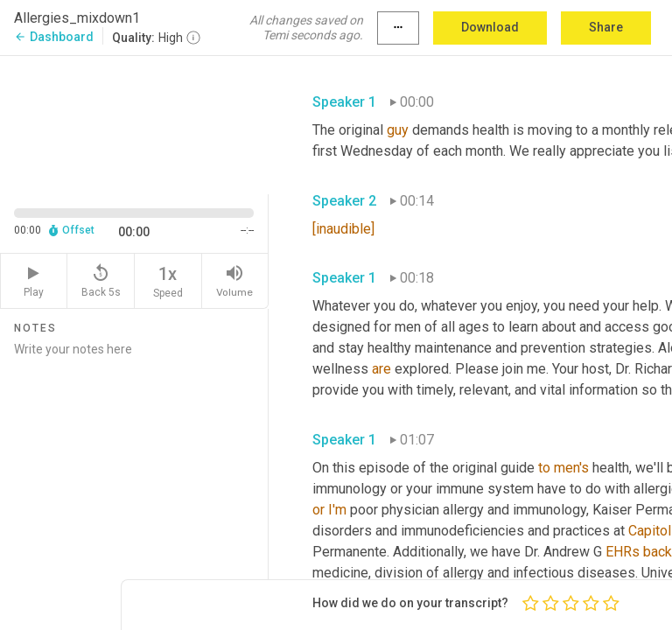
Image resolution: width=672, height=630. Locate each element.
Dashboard (54, 37)
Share (606, 27)
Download (490, 27)
